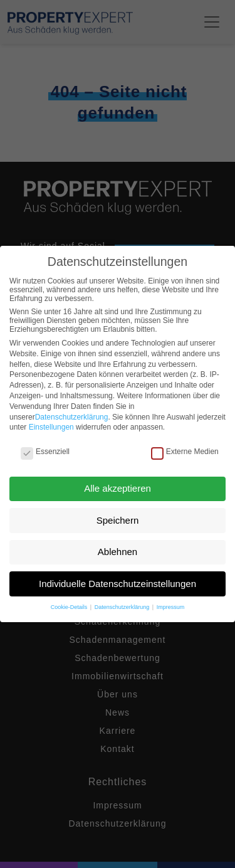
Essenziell (45, 452)
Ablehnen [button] (118, 552)
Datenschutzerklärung (72, 417)
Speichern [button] (118, 520)
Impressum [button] (171, 607)
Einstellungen (51, 427)
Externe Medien (185, 452)
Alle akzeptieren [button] (118, 488)
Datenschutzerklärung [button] (123, 607)
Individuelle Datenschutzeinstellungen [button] (118, 584)
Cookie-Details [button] (70, 607)
